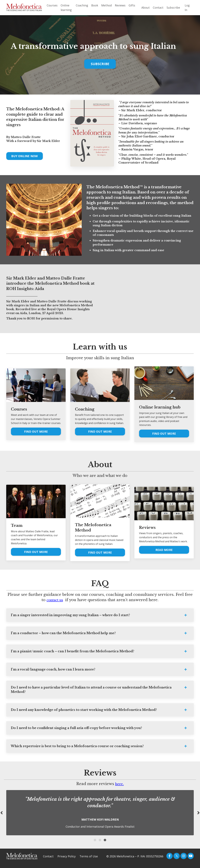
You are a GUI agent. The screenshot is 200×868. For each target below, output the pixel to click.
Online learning (66, 8)
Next (198, 817)
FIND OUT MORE (36, 431)
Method (106, 5)
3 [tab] (105, 844)
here (119, 787)
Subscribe (173, 8)
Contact (158, 8)
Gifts (132, 5)
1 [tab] (95, 844)
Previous (2, 817)
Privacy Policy (67, 860)
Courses (52, 5)
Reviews (120, 5)
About (146, 8)
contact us (55, 600)
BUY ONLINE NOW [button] (25, 156)
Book (95, 5)
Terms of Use (89, 860)
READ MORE (164, 550)
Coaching (82, 5)
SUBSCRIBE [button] (100, 63)
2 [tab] (100, 844)
